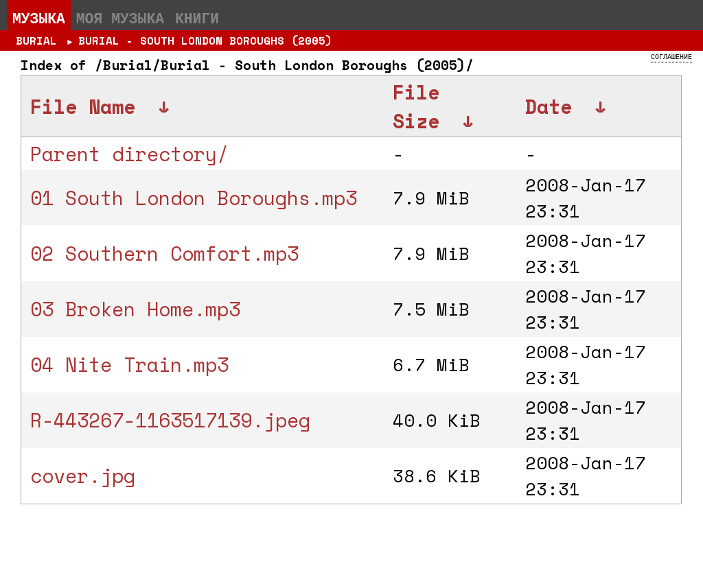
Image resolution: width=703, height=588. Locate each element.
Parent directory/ (129, 154)
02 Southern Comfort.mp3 (164, 253)
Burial (36, 40)
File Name (83, 106)
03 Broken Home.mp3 (135, 309)
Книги (197, 18)
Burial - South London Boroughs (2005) (205, 40)
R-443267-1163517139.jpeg (170, 420)
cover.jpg (83, 475)
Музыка (39, 18)
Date (549, 106)
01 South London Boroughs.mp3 (194, 198)
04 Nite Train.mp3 (129, 364)
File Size (416, 106)
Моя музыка (120, 18)
